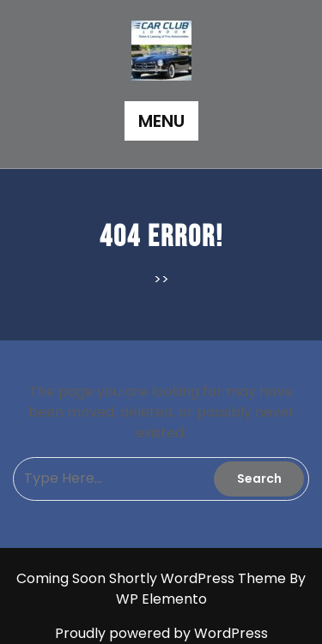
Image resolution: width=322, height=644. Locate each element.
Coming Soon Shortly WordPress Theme (153, 578)
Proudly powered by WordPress (161, 633)
